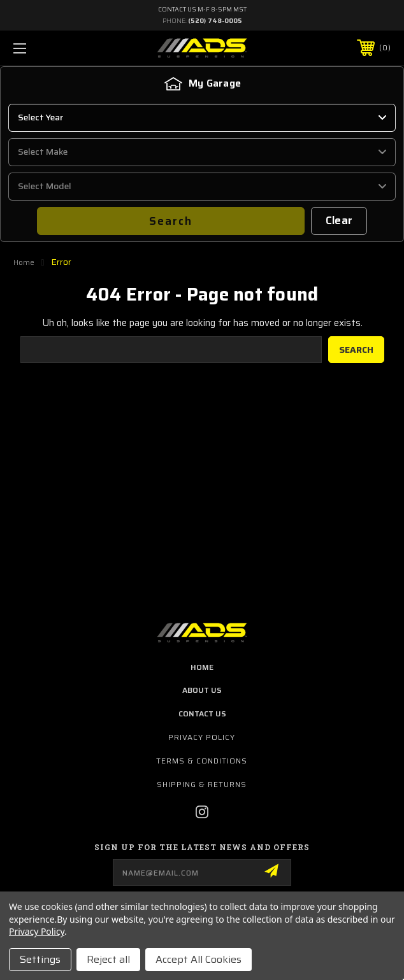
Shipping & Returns (202, 784)
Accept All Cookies (198, 959)
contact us (202, 714)
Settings (40, 959)
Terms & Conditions (202, 761)
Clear (339, 220)
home (202, 667)
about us (202, 690)
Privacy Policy (202, 737)
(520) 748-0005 (215, 21)
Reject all (108, 959)
